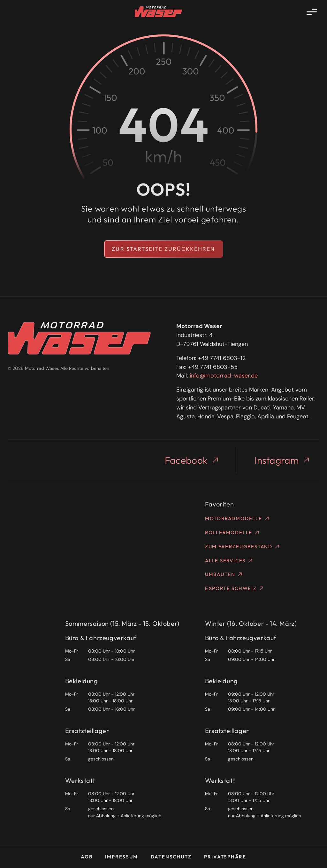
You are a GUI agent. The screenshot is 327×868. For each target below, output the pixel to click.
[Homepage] (158, 12)
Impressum (121, 857)
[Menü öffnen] (312, 12)
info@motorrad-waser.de (224, 376)
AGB (87, 857)
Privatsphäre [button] (225, 857)
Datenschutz (171, 857)
